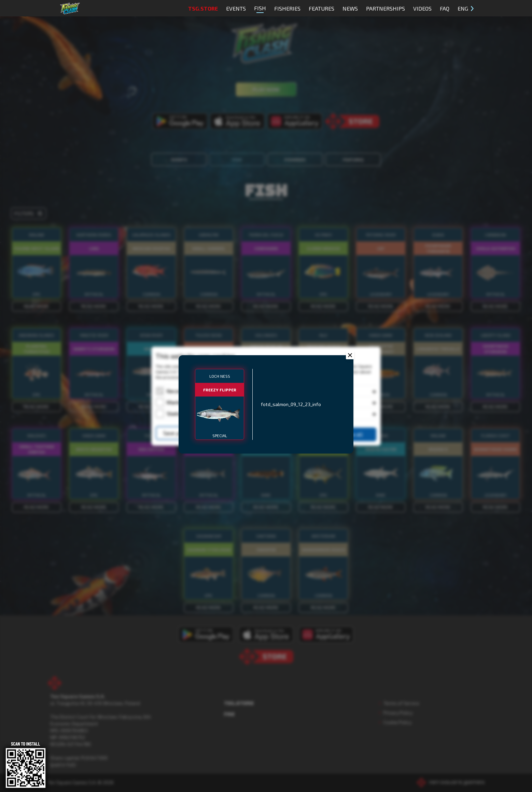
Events (236, 8)
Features (321, 8)
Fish (260, 9)
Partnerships (386, 8)
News (350, 8)
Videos (422, 8)
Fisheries (287, 8)
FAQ (445, 8)
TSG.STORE (203, 8)
